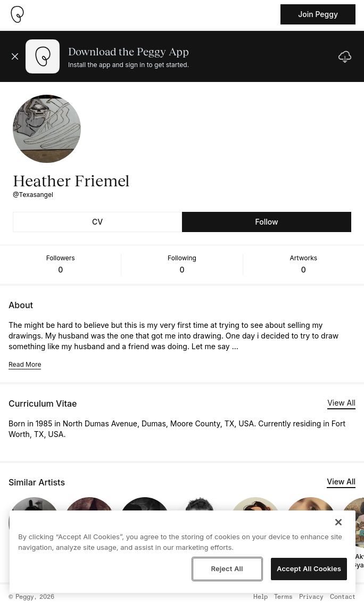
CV (97, 222)
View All (341, 403)
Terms (283, 597)
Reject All (227, 568)
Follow (266, 222)
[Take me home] (17, 14)
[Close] (338, 522)
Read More (25, 364)
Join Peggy (318, 14)
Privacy (311, 597)
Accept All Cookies (309, 568)
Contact (343, 597)
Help (260, 597)
